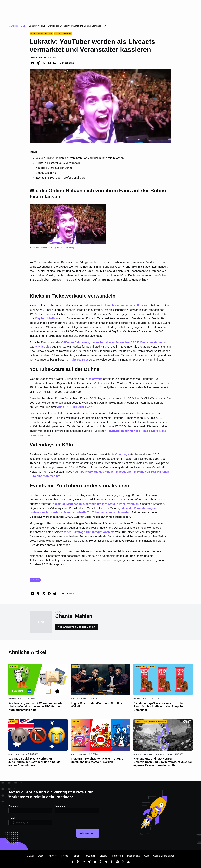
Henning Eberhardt (144, 754)
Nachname (60, 806)
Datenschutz (133, 856)
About (41, 856)
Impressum (117, 856)
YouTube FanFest (77, 360)
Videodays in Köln (47, 173)
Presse (64, 856)
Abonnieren (88, 833)
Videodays (122, 454)
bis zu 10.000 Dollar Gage (75, 407)
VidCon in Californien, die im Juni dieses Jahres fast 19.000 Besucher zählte (111, 342)
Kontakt (76, 856)
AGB (146, 856)
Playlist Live (43, 347)
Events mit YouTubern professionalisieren (61, 178)
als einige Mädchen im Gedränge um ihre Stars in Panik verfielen (96, 504)
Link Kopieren (67, 63)
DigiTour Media (45, 318)
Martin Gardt (16, 699)
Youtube (69, 248)
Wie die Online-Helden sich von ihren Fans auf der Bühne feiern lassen (80, 158)
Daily (23, 26)
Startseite (13, 26)
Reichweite (95, 379)
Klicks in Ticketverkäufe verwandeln (58, 163)
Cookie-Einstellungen (164, 856)
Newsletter (90, 856)
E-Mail (12, 818)
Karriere (53, 856)
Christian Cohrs (18, 754)
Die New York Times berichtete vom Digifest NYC (117, 306)
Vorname (13, 806)
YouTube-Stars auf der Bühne (54, 168)
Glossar (103, 856)
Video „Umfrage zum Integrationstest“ (89, 532)
